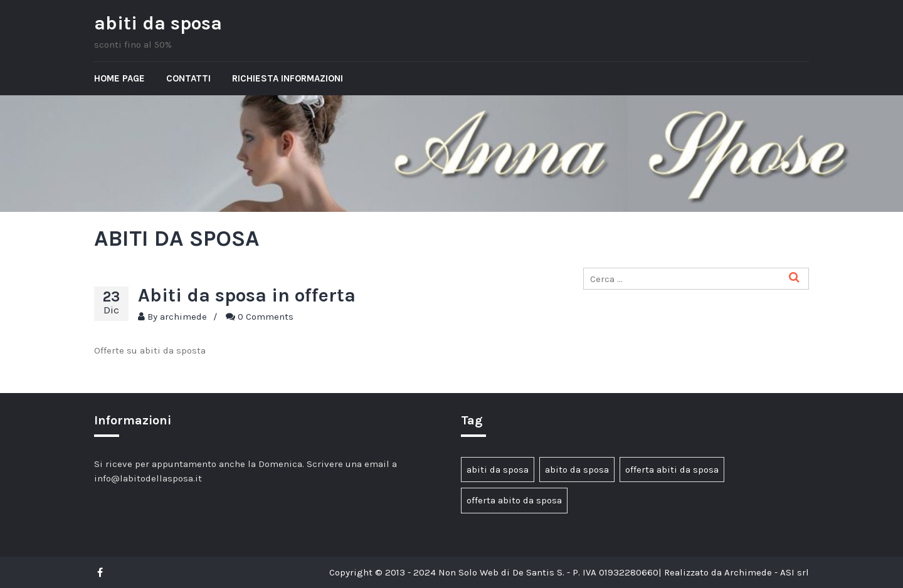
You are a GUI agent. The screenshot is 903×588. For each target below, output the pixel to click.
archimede (183, 317)
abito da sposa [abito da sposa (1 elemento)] (577, 470)
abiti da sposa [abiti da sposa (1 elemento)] (498, 470)
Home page (119, 78)
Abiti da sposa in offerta (247, 295)
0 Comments (266, 317)
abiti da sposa (158, 23)
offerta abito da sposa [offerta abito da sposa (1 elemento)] (514, 500)
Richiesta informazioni (288, 78)
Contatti (188, 78)
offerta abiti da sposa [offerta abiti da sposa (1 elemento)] (672, 470)
